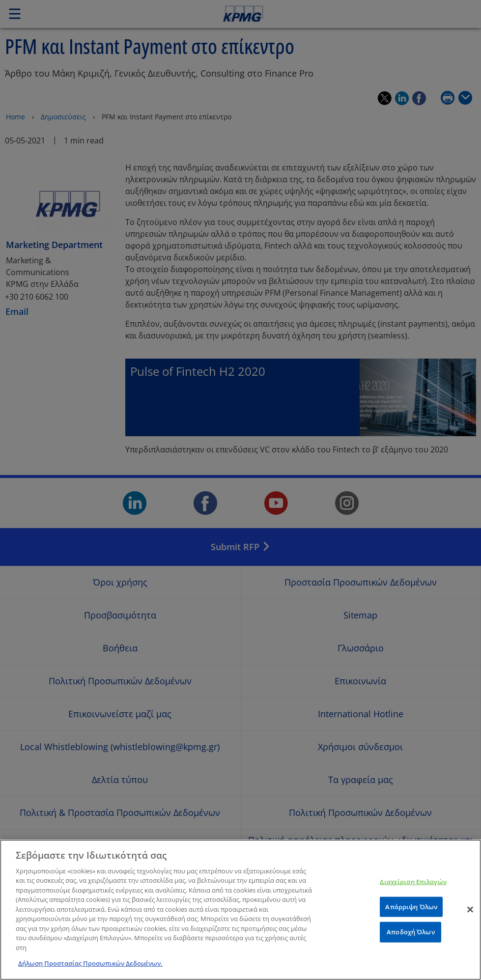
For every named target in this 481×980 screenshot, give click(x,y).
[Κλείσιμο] (470, 925)
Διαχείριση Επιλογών (413, 898)
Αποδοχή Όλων (411, 948)
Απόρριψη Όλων (411, 923)
